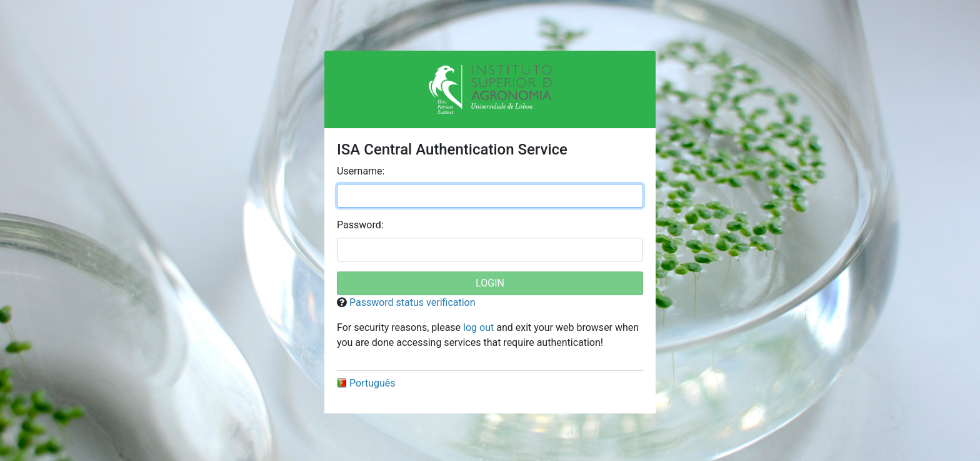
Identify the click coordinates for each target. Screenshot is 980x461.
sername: (361, 171)
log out (478, 327)
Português (366, 383)
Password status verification (412, 302)
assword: (360, 225)
